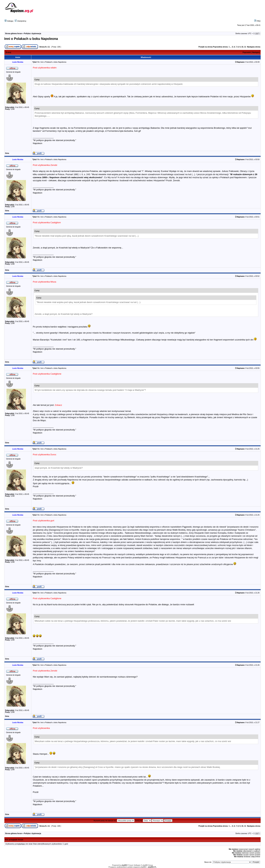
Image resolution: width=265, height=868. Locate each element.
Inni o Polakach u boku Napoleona (31, 39)
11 (245, 47)
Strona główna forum (14, 34)
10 (242, 47)
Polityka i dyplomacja (32, 34)
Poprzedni (247, 52)
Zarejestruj (20, 21)
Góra (7, 153)
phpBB (124, 865)
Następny (256, 52)
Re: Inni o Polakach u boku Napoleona (52, 62)
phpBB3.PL (152, 867)
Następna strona (254, 47)
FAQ (257, 21)
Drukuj (8, 52)
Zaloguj (9, 21)
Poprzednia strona (220, 47)
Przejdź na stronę (206, 47)
